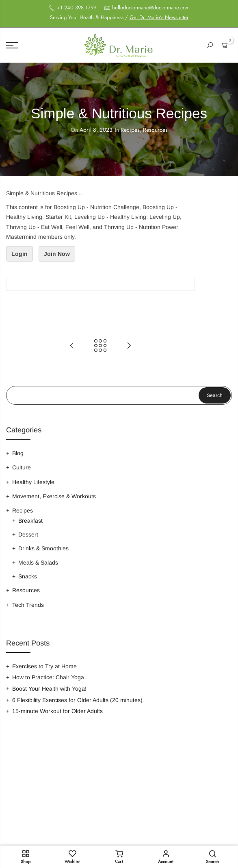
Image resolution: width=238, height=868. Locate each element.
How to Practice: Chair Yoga (48, 677)
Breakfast (30, 521)
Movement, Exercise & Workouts (54, 496)
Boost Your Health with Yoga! (49, 689)
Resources (155, 130)
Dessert (28, 534)
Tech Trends (28, 605)
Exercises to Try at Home (44, 666)
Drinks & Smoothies (43, 548)
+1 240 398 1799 (76, 8)
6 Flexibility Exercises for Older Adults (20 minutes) (77, 700)
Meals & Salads (38, 563)
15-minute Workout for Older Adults (57, 711)
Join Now (57, 254)
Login (19, 254)
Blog (18, 453)
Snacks (28, 576)
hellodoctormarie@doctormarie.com (151, 8)
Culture (22, 467)
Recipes (130, 130)
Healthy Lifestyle (33, 482)
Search (215, 395)
